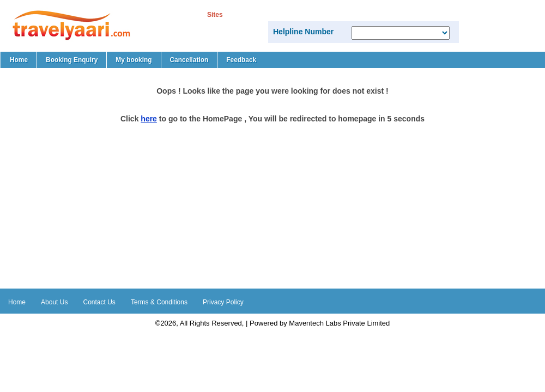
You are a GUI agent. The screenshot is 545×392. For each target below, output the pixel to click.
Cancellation (189, 60)
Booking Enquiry (72, 60)
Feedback (241, 60)
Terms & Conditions (159, 302)
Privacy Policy (223, 302)
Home (19, 60)
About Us (54, 302)
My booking (134, 60)
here (149, 119)
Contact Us (99, 302)
